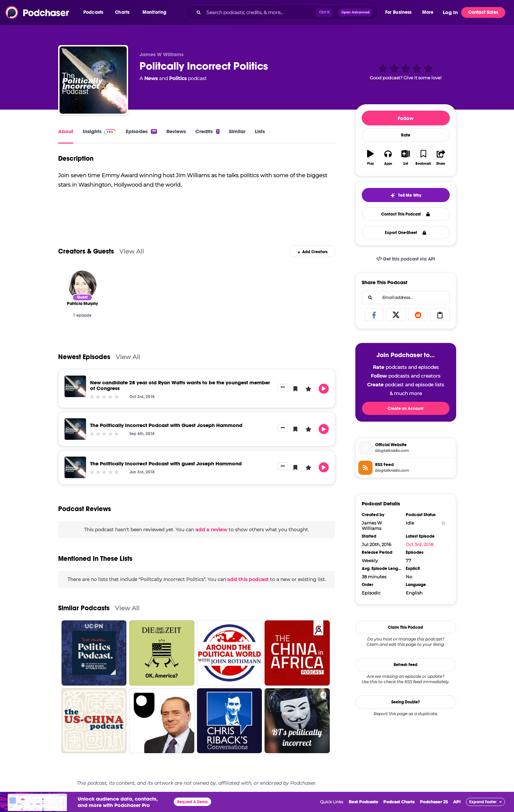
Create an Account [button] (406, 409)
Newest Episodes (84, 357)
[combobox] (282, 12)
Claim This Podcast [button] (406, 627)
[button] (95, 12)
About (66, 131)
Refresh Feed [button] (406, 665)
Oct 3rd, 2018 (420, 544)
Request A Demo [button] (192, 802)
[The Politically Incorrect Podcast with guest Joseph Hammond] (75, 467)
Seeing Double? (406, 702)
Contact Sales (483, 12)
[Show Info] (443, 523)
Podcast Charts (399, 802)
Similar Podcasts (84, 608)
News (151, 78)
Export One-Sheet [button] (406, 233)
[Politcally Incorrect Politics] (93, 80)
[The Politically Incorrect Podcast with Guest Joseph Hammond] (75, 429)
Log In (450, 12)
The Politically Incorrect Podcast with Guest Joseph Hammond (166, 425)
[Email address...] (406, 298)
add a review (211, 530)
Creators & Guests (86, 251)
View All (132, 251)
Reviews (176, 131)
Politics (178, 78)
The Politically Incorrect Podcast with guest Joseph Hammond (166, 463)
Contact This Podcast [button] (406, 214)
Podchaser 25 (434, 802)
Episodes (141, 131)
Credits (207, 131)
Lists (260, 131)
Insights (92, 131)
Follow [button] (406, 118)
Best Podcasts (363, 802)
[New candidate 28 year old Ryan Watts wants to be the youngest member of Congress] (75, 386)
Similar (237, 131)
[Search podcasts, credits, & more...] (260, 12)
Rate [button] (406, 135)
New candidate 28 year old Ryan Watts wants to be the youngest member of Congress (180, 385)
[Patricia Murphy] (82, 285)
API (457, 802)
